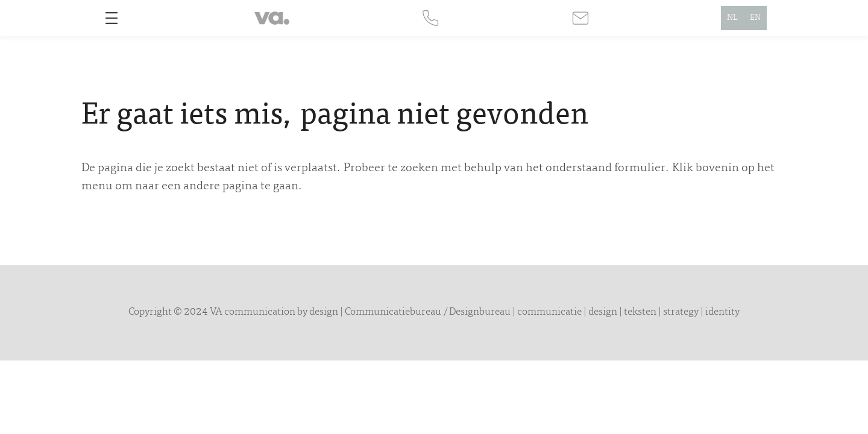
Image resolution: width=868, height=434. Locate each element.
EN (755, 18)
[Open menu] (112, 18)
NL (732, 18)
